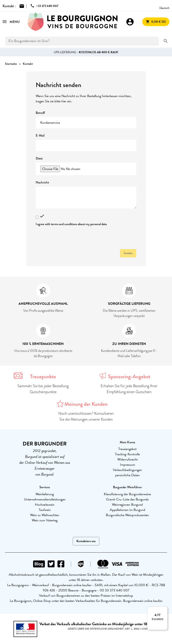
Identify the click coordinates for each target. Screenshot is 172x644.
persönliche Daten (127, 475)
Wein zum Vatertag (45, 520)
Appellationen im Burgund (127, 510)
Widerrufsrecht (127, 459)
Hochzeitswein (45, 505)
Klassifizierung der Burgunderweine (127, 494)
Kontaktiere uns (86, 541)
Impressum (127, 465)
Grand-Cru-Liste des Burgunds (127, 499)
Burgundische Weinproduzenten (127, 515)
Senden (128, 253)
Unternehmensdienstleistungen (45, 499)
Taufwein (45, 510)
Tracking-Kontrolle (127, 454)
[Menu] (165, 609)
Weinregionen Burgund (127, 505)
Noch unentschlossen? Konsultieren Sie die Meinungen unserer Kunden (86, 416)
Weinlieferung (45, 494)
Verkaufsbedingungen (127, 470)
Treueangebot (127, 449)
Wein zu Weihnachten (45, 515)
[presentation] (69, 237)
